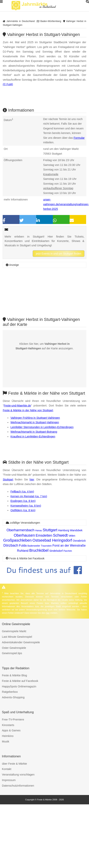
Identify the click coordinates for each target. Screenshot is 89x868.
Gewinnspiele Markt (14, 631)
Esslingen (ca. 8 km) (23, 501)
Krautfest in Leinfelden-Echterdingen (33, 436)
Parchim (68, 551)
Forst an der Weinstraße (69, 546)
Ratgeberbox (10, 692)
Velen (72, 536)
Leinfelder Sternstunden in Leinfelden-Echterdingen (42, 427)
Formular (79, 138)
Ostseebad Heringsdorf (52, 540)
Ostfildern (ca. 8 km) (23, 510)
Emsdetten (44, 535)
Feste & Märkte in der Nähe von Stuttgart (28, 410)
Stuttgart (8, 479)
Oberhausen (24, 535)
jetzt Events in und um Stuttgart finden (59, 254)
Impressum (9, 780)
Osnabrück (79, 541)
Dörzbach (11, 545)
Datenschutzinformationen (18, 786)
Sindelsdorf (56, 551)
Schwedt (60, 535)
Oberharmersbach (20, 530)
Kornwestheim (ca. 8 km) (26, 506)
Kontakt (7, 769)
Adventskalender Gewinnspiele (21, 642)
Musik (6, 741)
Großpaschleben (17, 540)
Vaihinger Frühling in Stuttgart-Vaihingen (35, 418)
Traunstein (46, 546)
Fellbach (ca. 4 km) (22, 492)
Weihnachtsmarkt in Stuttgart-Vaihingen (35, 422)
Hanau (39, 531)
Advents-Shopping (13, 697)
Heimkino (8, 736)
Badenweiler (34, 546)
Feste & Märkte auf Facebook (20, 681)
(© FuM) (8, 84)
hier (32, 479)
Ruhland (23, 551)
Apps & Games (11, 730)
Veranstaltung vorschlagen (18, 775)
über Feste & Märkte (14, 764)
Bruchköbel (39, 550)
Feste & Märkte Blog (14, 675)
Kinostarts (8, 725)
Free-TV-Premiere (13, 720)
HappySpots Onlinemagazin (19, 686)
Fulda (23, 546)
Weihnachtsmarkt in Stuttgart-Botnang (34, 432)
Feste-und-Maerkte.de (17, 406)
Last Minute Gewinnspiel (17, 637)
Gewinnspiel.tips (12, 653)
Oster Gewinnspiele (14, 648)
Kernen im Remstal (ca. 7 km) (29, 496)
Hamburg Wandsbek (70, 530)
